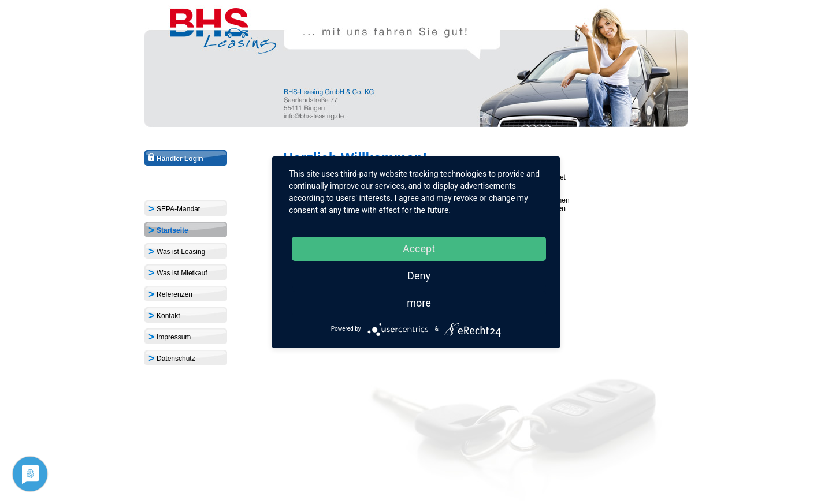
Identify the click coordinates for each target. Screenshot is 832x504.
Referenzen (170, 294)
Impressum (169, 336)
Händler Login (175, 159)
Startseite (168, 229)
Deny (419, 276)
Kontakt (164, 315)
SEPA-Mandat (174, 208)
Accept (419, 249)
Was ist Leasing (176, 251)
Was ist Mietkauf (177, 272)
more (419, 303)
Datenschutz (171, 358)
